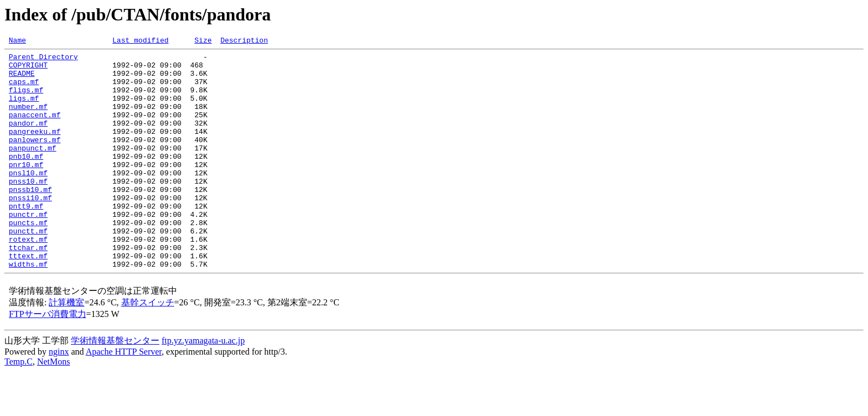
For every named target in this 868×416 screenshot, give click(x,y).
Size (203, 41)
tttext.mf (28, 299)
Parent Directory (43, 60)
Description (244, 41)
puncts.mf (28, 259)
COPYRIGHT (28, 70)
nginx (59, 396)
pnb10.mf (26, 179)
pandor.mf (28, 139)
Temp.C (19, 406)
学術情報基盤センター (115, 385)
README (22, 80)
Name (17, 41)
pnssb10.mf (30, 219)
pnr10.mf (26, 189)
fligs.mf (26, 100)
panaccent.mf (35, 129)
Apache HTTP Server (124, 396)
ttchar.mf (28, 289)
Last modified (140, 41)
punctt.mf (28, 269)
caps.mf (24, 90)
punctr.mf (28, 249)
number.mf (28, 119)
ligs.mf (24, 110)
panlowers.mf (35, 159)
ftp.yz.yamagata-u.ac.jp (203, 385)
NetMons (54, 406)
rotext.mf (28, 279)
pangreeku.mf (35, 149)
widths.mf (28, 309)
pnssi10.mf (30, 229)
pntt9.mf (26, 239)
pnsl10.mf (28, 199)
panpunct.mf (33, 169)
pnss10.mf (28, 209)
